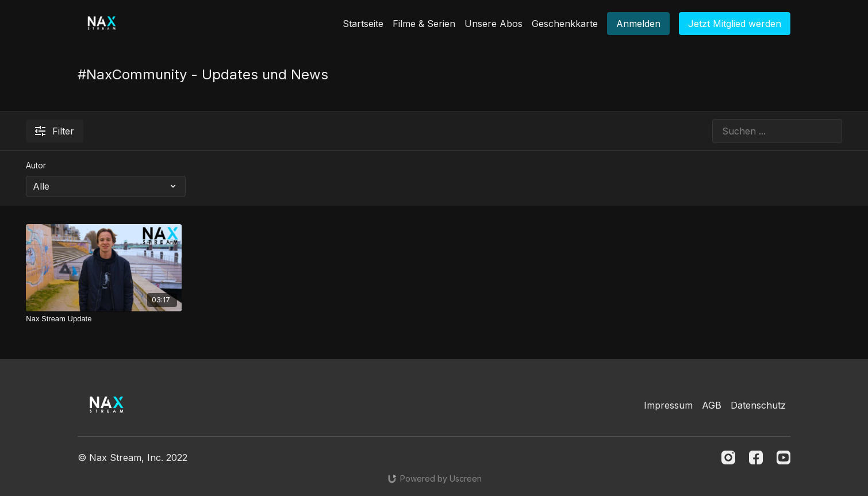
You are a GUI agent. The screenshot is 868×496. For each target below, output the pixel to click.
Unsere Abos (493, 24)
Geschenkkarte (565, 24)
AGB (712, 405)
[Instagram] (728, 457)
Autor (36, 165)
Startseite (363, 24)
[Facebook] (756, 457)
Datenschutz (758, 405)
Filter (55, 131)
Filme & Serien (424, 24)
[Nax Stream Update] (104, 319)
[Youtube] (783, 457)
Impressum (668, 405)
